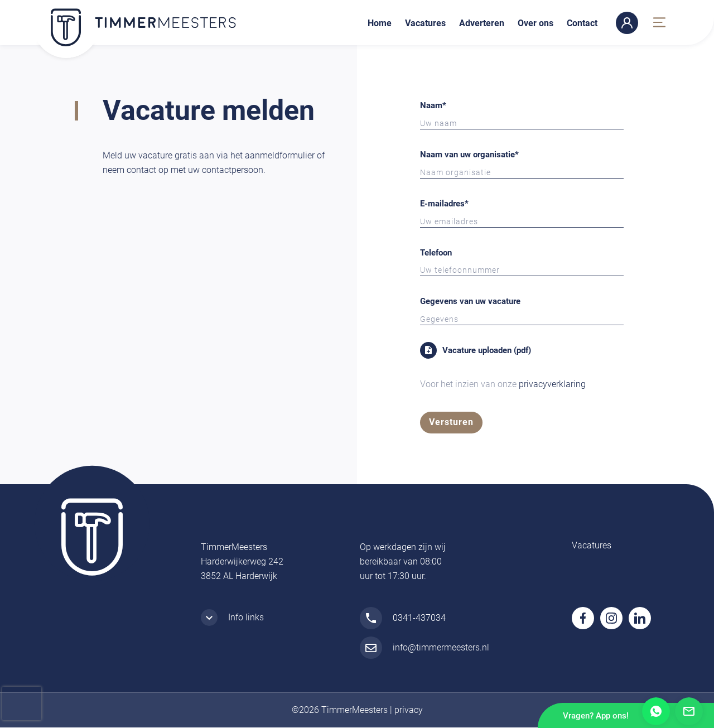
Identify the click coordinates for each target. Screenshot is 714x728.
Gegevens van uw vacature (470, 301)
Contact (582, 23)
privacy (409, 710)
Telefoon (436, 253)
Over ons (535, 23)
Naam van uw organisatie (469, 155)
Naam (433, 105)
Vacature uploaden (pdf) (487, 350)
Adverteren (482, 23)
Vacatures (425, 23)
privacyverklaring (552, 384)
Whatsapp (656, 711)
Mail (689, 711)
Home (380, 23)
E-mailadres (444, 204)
